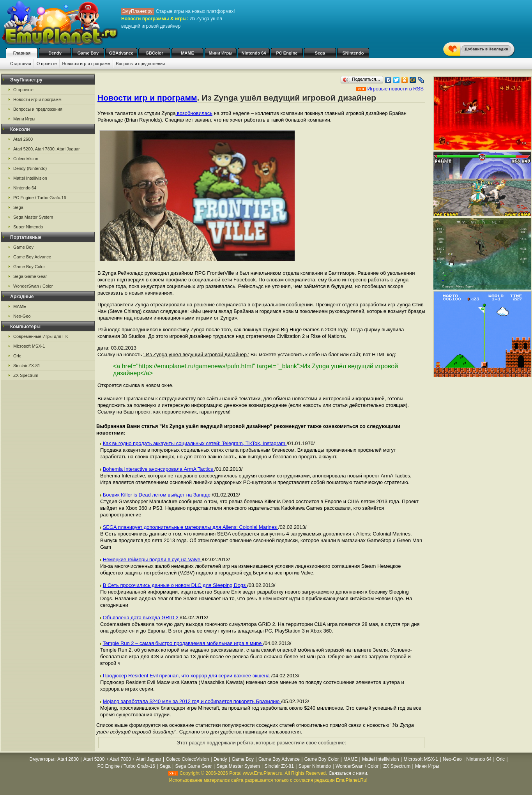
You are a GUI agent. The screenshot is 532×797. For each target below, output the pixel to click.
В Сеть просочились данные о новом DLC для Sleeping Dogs (175, 585)
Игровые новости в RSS (395, 89)
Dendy (55, 53)
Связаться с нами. (348, 773)
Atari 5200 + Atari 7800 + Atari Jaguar (122, 759)
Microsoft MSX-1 (29, 346)
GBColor (154, 53)
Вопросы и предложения (140, 64)
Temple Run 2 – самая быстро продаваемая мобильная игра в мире (183, 643)
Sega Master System (33, 217)
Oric (17, 356)
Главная (22, 53)
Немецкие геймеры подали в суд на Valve (152, 559)
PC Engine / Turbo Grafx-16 (40, 198)
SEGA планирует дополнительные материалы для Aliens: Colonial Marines (191, 527)
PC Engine (287, 53)
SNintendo (353, 53)
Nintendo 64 (254, 53)
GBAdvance (121, 53)
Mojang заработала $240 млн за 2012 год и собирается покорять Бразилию (192, 701)
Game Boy (88, 53)
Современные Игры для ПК (41, 336)
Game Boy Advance (32, 257)
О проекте (47, 64)
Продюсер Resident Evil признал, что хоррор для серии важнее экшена (187, 676)
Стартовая (21, 64)
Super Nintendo (28, 227)
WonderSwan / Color (33, 286)
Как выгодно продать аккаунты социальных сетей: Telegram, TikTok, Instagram (195, 443)
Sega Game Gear (30, 276)
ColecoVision (26, 159)
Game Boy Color (29, 267)
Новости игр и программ (87, 64)
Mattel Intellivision (30, 178)
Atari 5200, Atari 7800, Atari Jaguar (47, 149)
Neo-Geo (22, 316)
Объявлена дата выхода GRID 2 (141, 618)
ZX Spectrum (26, 375)
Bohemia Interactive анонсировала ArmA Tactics (159, 469)
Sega (320, 53)
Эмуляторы (42, 759)
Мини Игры (221, 53)
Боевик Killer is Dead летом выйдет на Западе (157, 495)
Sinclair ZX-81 (27, 366)
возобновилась (194, 113)
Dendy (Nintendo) (30, 168)
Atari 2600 (23, 139)
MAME (187, 53)
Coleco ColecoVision (188, 759)
